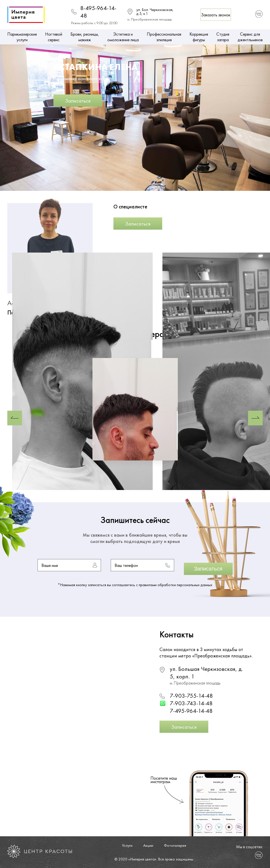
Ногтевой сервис (54, 37)
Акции (148, 845)
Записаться (78, 101)
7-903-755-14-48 (191, 696)
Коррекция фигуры (199, 37)
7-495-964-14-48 (191, 711)
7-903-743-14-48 (191, 703)
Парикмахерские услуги (22, 37)
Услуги (127, 845)
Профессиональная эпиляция (164, 37)
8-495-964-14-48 (98, 12)
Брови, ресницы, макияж (85, 37)
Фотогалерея (175, 845)
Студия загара (223, 37)
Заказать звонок (216, 15)
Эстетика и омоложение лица (123, 37)
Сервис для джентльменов (250, 37)
